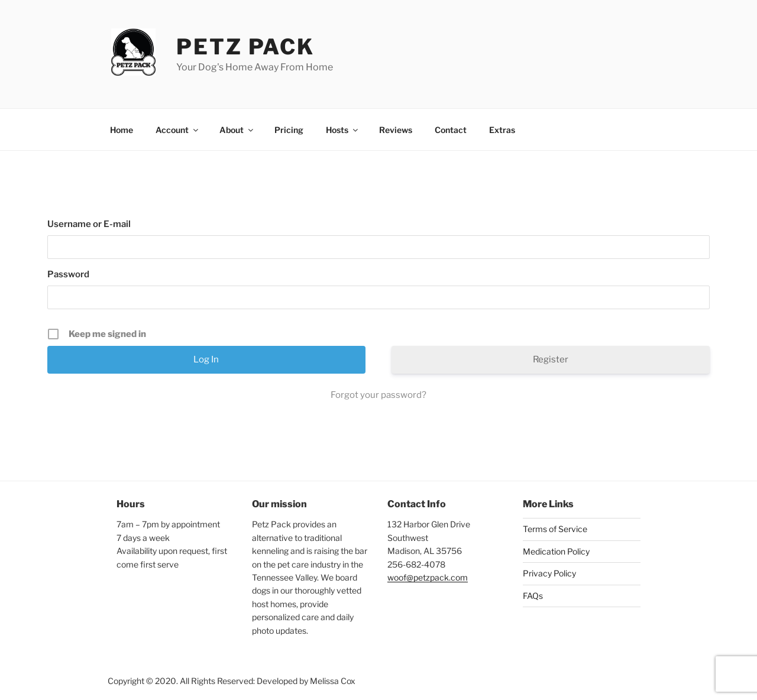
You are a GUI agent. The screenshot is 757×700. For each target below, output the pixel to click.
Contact (451, 130)
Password (68, 274)
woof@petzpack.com (428, 577)
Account (178, 130)
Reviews (396, 130)
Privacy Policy (549, 573)
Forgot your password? (378, 395)
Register (551, 359)
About (237, 130)
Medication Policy (556, 551)
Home (122, 130)
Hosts (343, 130)
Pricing (289, 130)
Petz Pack (245, 47)
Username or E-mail (89, 224)
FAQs (533, 596)
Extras (502, 130)
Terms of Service (555, 529)
